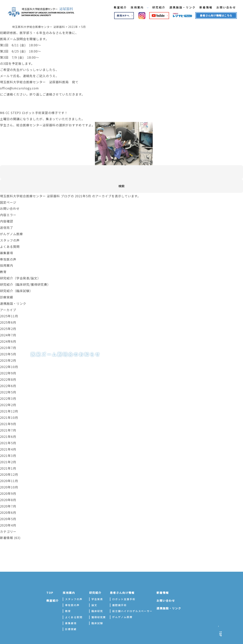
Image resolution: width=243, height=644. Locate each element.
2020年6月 (8, 503)
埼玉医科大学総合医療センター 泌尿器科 (30, 196)
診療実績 (7, 294)
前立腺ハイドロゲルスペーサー (132, 601)
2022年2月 (8, 399)
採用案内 (137, 7)
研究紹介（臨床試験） (16, 288)
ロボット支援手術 (124, 589)
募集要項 (7, 251)
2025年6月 (8, 319)
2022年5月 (8, 387)
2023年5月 (8, 350)
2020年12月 (9, 467)
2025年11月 (9, 313)
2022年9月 (8, 368)
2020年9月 (8, 485)
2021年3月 (8, 448)
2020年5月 (8, 510)
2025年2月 (8, 325)
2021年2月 (8, 454)
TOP (50, 583)
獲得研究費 (99, 607)
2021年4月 (8, 442)
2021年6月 (8, 430)
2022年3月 (8, 393)
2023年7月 (8, 343)
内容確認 (7, 220)
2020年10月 (9, 479)
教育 (3, 270)
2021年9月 (8, 417)
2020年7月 (8, 497)
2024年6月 (8, 337)
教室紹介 (117, 7)
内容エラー (8, 214)
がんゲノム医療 (11, 233)
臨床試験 (97, 613)
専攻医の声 (8, 257)
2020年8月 (8, 491)
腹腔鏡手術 (119, 595)
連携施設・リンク (180, 7)
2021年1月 (8, 460)
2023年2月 (8, 356)
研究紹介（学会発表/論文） (20, 276)
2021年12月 (9, 405)
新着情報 (204, 7)
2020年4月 (8, 516)
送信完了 (7, 227)
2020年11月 (9, 473)
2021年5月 (8, 436)
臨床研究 (97, 601)
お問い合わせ (224, 7)
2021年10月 (9, 411)
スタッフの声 (10, 239)
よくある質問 (10, 245)
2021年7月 (8, 423)
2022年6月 (8, 380)
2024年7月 (8, 331)
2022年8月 (8, 374)
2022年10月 (9, 362)
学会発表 (97, 589)
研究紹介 (156, 7)
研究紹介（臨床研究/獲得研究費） (25, 282)
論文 (94, 595)
